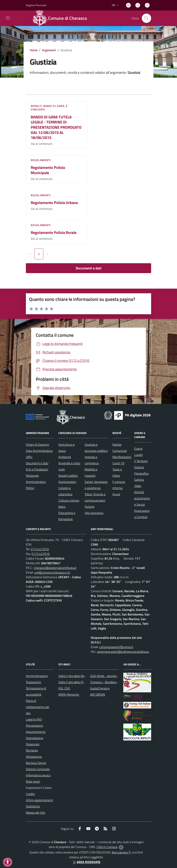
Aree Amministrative (39, 451)
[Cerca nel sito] (146, 18)
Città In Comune (107, 847)
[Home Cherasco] (62, 18)
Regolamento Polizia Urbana (54, 203)
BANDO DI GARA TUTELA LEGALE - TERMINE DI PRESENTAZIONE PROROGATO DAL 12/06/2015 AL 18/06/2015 (56, 127)
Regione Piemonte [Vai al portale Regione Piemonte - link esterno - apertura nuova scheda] (36, 5)
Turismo (89, 507)
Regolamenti (41, 160)
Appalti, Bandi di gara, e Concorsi (49, 108)
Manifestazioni (122, 457)
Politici (30, 488)
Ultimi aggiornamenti (39, 800)
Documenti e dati (89, 268)
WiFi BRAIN (98, 694)
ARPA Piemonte (69, 694)
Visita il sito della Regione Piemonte (81, 676)
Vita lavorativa (94, 513)
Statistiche (33, 806)
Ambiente (65, 457)
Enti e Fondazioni (37, 469)
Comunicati (120, 451)
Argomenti (49, 50)
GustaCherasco (100, 688)
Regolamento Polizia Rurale (54, 232)
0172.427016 (41, 554)
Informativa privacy (38, 775)
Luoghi (138, 455)
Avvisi (116, 494)
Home (34, 50)
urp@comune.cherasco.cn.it (52, 572)
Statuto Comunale (38, 769)
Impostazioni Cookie (39, 788)
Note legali (33, 781)
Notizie (117, 444)
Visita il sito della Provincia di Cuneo (81, 682)
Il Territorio (141, 461)
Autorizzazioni (67, 482)
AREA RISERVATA (86, 862)
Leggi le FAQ (34, 719)
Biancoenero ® (121, 852)
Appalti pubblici (68, 476)
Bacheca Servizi (36, 763)
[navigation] (8, 18)
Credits (30, 794)
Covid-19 (118, 463)
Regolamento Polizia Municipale (48, 170)
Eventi (138, 449)
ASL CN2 (64, 688)
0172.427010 (40, 549)
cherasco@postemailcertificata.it (55, 568)
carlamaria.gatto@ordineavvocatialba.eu (123, 652)
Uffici (29, 457)
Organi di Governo (37, 444)
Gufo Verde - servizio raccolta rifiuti (112, 676)
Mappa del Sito (35, 812)
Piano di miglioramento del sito (38, 707)
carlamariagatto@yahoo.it (116, 647)
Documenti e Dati (37, 463)
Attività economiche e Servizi (142, 498)
